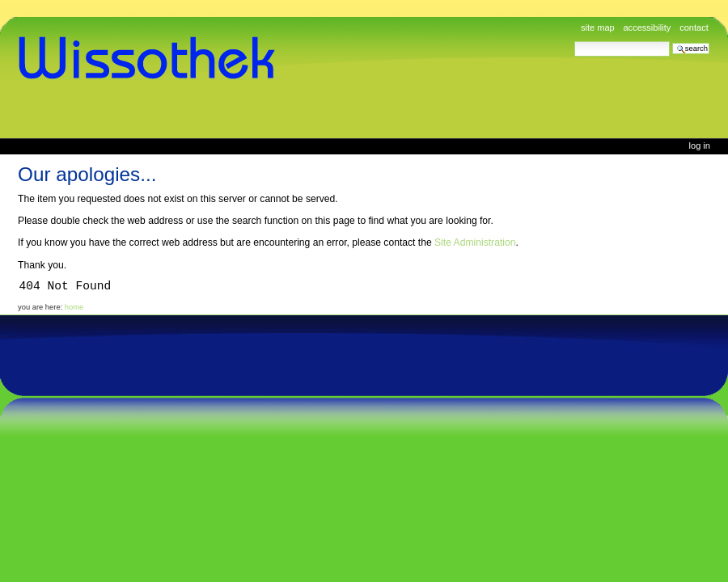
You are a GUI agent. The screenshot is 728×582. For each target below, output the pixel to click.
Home (74, 307)
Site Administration (475, 242)
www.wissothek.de (152, 58)
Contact (694, 27)
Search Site (574, 41)
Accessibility (647, 27)
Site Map (598, 27)
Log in (700, 145)
